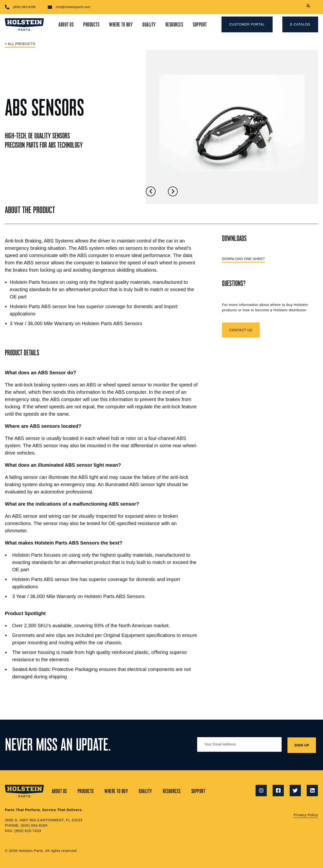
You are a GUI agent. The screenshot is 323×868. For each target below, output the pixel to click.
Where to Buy (121, 25)
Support (200, 25)
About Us (66, 25)
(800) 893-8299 (34, 825)
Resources (174, 25)
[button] (308, 6)
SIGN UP (302, 745)
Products (91, 25)
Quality (149, 25)
